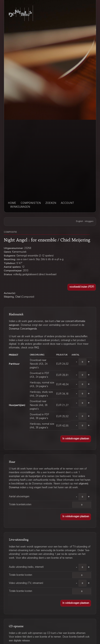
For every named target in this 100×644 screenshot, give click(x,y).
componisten (31, 203)
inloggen (89, 221)
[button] (82, 287)
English (80, 221)
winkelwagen (20, 207)
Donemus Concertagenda (23, 329)
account (68, 203)
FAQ (37, 348)
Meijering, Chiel (12, 297)
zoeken (51, 203)
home (12, 203)
